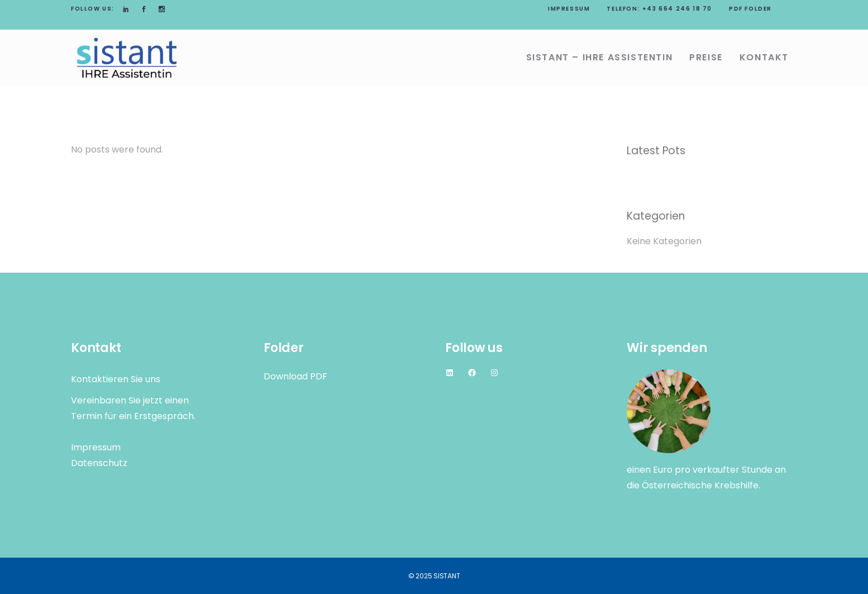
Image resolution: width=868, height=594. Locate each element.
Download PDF (295, 376)
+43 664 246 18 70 (677, 9)
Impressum (569, 9)
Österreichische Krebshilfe (700, 485)
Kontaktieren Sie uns (116, 379)
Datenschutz (99, 463)
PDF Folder (750, 9)
